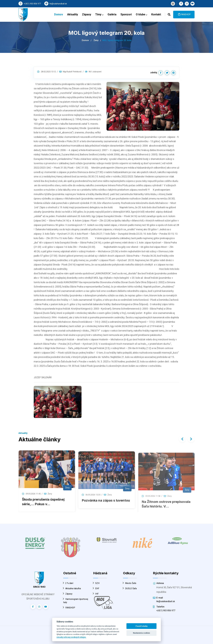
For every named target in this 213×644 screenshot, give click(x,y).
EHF (96, 588)
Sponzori (126, 15)
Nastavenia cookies (141, 633)
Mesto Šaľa (130, 583)
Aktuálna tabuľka (72, 588)
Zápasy (87, 15)
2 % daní (68, 583)
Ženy (96, 40)
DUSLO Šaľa (130, 588)
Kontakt (156, 15)
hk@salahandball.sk (58, 4)
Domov (58, 15)
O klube (142, 15)
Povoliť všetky (142, 626)
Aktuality (72, 15)
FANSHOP (184, 14)
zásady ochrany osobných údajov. (71, 637)
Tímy (99, 15)
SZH (96, 583)
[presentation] (182, 439)
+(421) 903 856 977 (32, 4)
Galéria (112, 15)
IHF (96, 594)
